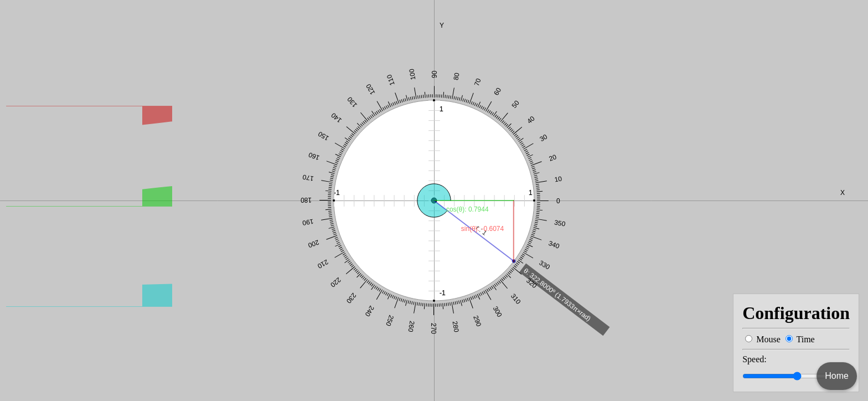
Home (837, 376)
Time (805, 339)
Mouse (768, 339)
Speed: (755, 359)
